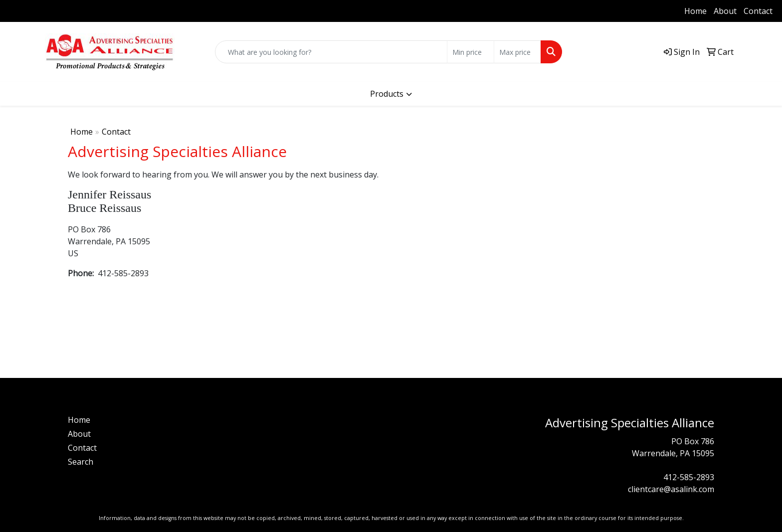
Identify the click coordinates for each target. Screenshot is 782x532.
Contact (758, 11)
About (725, 11)
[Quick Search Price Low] (471, 52)
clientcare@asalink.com (671, 489)
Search (81, 462)
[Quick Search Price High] (517, 52)
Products (387, 94)
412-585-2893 (37, 11)
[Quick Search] (331, 52)
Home (695, 11)
